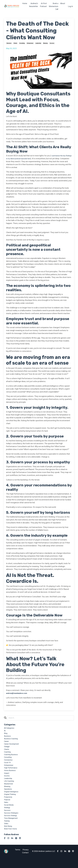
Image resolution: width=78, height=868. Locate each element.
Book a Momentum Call (54, 6)
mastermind (9, 789)
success (52, 43)
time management (12, 827)
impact (7, 778)
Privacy (26, 860)
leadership (38, 43)
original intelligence (12, 798)
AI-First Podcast (43, 5)
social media (9, 813)
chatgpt (7, 749)
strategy (7, 816)
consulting (22, 43)
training (7, 830)
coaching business (12, 757)
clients (15, 43)
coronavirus (9, 763)
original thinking (11, 801)
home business (11, 775)
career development (12, 746)
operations (8, 795)
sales (6, 810)
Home (25, 3)
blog (6, 734)
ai (5, 731)
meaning (45, 43)
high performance (11, 772)
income (7, 781)
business (9, 43)
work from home (11, 839)
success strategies (12, 822)
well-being (8, 836)
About (63, 3)
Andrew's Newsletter (34, 5)
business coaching (12, 740)
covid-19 (8, 766)
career (7, 743)
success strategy (11, 824)
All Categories (10, 728)
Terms (18, 860)
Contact (25, 863)
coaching (8, 754)
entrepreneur (30, 43)
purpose (7, 807)
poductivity (9, 804)
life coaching (10, 787)
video (6, 833)
